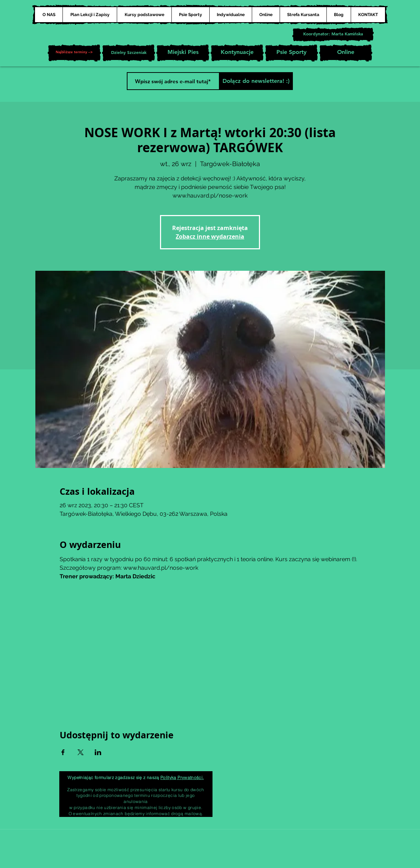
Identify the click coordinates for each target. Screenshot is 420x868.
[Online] (346, 53)
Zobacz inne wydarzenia (210, 236)
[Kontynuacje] (237, 53)
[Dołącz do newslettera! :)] (256, 81)
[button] (74, 53)
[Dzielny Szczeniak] (129, 53)
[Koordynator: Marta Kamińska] (333, 34)
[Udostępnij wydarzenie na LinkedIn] (98, 752)
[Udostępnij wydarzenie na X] (81, 752)
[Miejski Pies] (183, 53)
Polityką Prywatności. (182, 777)
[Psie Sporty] (291, 53)
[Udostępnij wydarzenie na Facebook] (63, 752)
